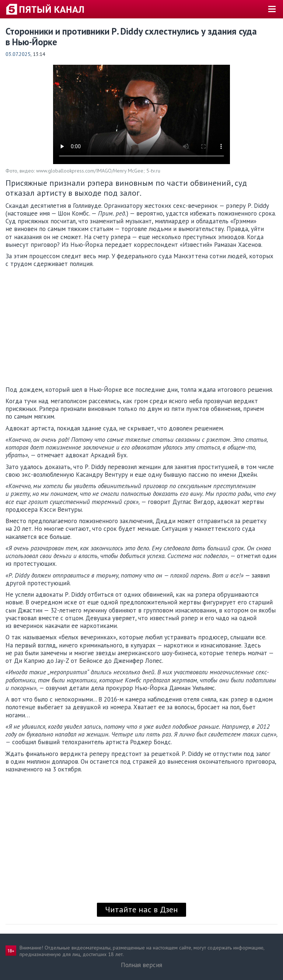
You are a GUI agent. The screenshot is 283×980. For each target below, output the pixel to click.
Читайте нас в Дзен (141, 909)
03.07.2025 (18, 54)
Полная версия (141, 965)
